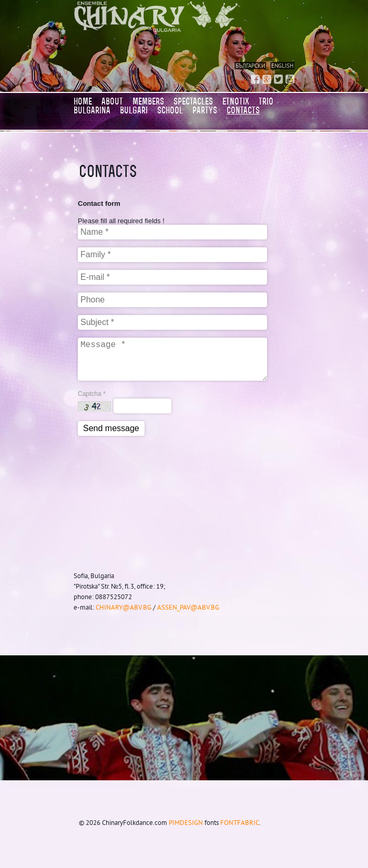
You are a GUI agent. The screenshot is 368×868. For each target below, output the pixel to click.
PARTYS (205, 110)
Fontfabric (240, 822)
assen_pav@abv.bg (188, 607)
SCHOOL (170, 110)
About (112, 101)
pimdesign (186, 822)
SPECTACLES (193, 101)
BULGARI (134, 110)
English (282, 66)
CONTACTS (243, 110)
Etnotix (236, 101)
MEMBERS (148, 101)
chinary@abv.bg (124, 607)
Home (83, 101)
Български (250, 66)
